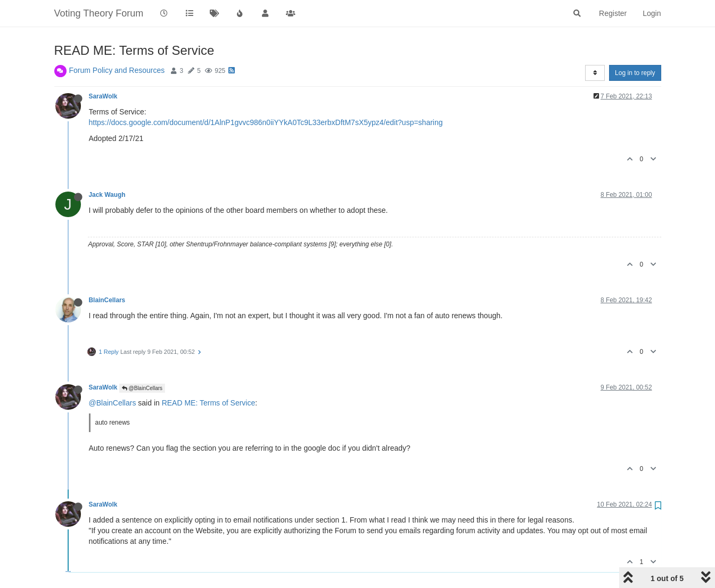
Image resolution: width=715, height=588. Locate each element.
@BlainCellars (142, 388)
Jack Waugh (107, 195)
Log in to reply (635, 73)
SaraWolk (103, 96)
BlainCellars (107, 300)
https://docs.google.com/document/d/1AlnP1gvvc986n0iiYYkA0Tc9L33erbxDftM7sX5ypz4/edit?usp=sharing (266, 122)
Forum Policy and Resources (117, 70)
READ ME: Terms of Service (209, 403)
